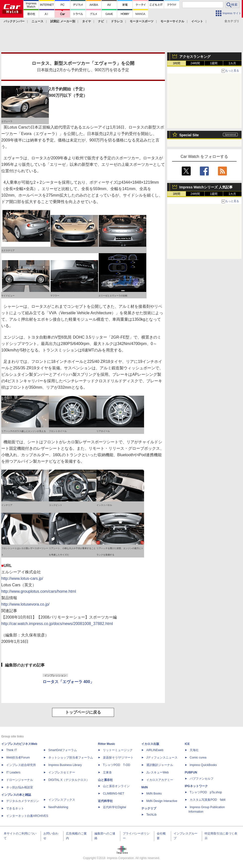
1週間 (214, 63)
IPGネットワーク (196, 786)
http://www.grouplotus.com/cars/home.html (39, 591)
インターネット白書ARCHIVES (27, 816)
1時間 (177, 63)
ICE (187, 744)
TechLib (151, 815)
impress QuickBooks (203, 765)
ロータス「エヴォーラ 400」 (68, 682)
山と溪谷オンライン (116, 786)
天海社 (194, 750)
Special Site (189, 135)
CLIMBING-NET (114, 794)
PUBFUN (191, 772)
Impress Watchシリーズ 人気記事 (206, 187)
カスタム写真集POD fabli (208, 800)
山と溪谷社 (105, 780)
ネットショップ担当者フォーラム (71, 758)
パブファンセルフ (202, 779)
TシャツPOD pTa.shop (206, 792)
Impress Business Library (65, 765)
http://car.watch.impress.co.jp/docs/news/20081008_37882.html (57, 624)
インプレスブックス (62, 800)
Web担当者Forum (18, 758)
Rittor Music (106, 744)
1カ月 (232, 63)
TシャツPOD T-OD (117, 765)
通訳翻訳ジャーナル (160, 765)
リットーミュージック (118, 750)
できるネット (15, 808)
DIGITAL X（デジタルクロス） (69, 780)
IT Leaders (13, 772)
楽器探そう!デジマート (118, 758)
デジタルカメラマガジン (23, 801)
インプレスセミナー (62, 772)
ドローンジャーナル (20, 780)
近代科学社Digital (114, 807)
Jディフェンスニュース (162, 758)
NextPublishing (58, 807)
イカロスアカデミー (160, 780)
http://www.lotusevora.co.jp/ (25, 604)
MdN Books (154, 794)
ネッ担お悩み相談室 (20, 787)
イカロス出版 (150, 744)
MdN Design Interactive (162, 801)
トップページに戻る (83, 712)
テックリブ (149, 808)
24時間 (195, 63)
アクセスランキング (195, 57)
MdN (145, 787)
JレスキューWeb (157, 772)
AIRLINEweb (155, 750)
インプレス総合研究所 (21, 765)
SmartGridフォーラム (63, 750)
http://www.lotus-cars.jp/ (22, 578)
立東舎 (107, 772)
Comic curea (198, 758)
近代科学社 (105, 801)
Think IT (12, 750)
